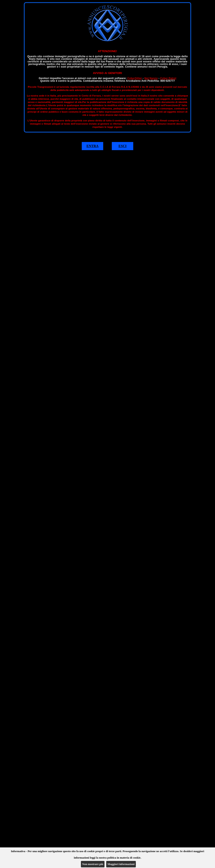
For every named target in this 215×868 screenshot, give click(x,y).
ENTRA (92, 146)
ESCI (122, 146)
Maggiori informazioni (121, 864)
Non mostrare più (93, 864)
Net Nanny (151, 78)
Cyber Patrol (168, 78)
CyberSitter (135, 78)
